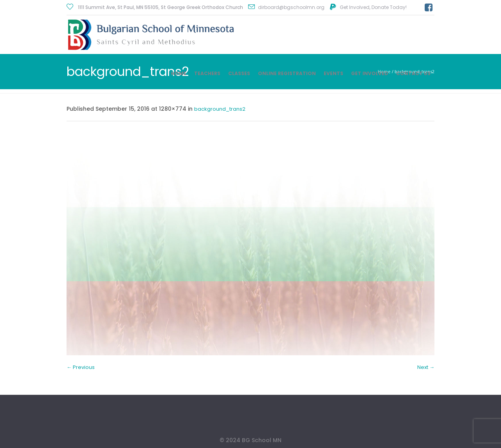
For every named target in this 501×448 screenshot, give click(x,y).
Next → (426, 367)
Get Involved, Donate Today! (373, 7)
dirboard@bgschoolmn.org (291, 7)
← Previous (81, 367)
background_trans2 (220, 109)
